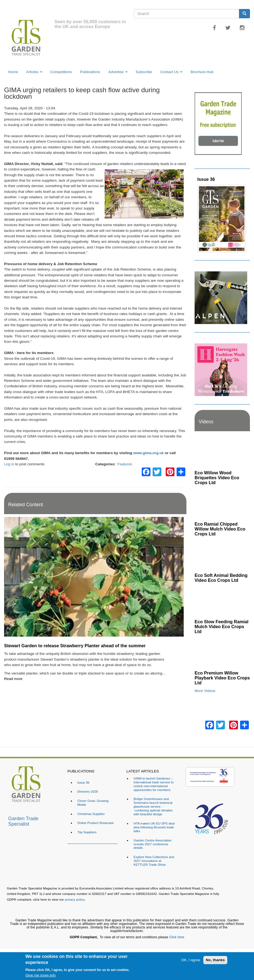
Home (13, 72)
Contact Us (171, 72)
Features (125, 464)
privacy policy (75, 899)
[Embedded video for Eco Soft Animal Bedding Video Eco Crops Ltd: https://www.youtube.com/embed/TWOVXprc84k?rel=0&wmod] (222, 555)
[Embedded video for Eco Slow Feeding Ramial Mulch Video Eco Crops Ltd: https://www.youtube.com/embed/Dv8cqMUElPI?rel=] (222, 601)
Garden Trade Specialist (23, 821)
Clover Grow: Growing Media (93, 803)
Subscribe (144, 72)
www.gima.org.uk (149, 453)
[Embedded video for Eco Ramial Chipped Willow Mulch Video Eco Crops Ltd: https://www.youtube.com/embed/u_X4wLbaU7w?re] (222, 504)
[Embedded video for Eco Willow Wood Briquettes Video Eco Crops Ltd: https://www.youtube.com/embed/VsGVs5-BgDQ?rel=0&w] (222, 452)
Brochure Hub (202, 72)
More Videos (205, 691)
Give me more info (40, 975)
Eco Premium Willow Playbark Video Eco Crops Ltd (222, 678)
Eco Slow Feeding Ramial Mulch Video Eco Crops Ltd (222, 627)
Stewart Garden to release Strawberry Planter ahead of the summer (75, 646)
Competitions (61, 72)
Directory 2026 (88, 791)
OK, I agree (191, 960)
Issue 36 (206, 179)
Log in (9, 464)
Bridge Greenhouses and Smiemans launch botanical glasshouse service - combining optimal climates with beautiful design (153, 806)
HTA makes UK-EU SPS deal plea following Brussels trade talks (154, 827)
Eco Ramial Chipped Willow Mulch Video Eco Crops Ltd (220, 529)
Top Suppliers (87, 832)
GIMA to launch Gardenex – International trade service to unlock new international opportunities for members (154, 784)
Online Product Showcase (96, 823)
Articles (34, 72)
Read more (13, 679)
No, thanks (215, 960)
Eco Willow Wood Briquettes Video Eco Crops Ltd (217, 478)
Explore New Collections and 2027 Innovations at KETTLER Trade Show (154, 861)
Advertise (118, 72)
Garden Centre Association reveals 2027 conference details (152, 844)
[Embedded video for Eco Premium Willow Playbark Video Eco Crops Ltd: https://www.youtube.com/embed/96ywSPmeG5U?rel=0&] (222, 652)
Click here (177, 937)
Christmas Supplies (91, 814)
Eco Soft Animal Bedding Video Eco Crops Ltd (221, 578)
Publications (90, 72)
